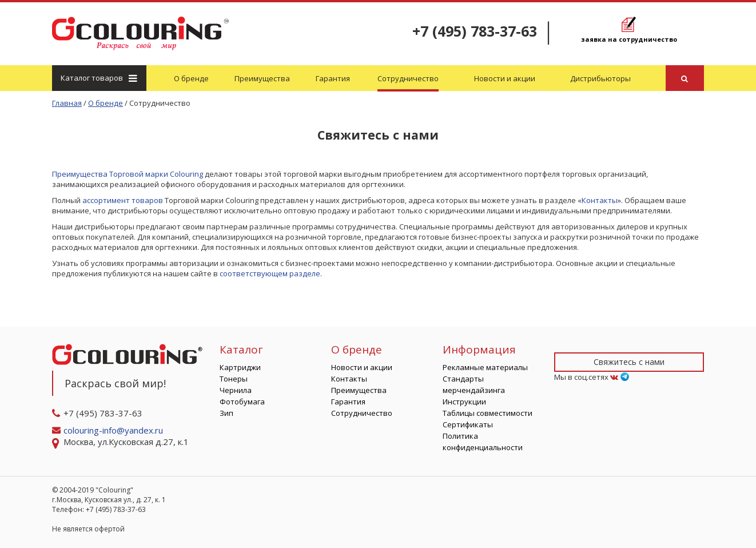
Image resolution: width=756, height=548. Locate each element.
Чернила (236, 390)
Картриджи (240, 367)
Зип (226, 413)
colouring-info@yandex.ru (114, 430)
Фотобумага (242, 402)
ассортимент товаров (123, 200)
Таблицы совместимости (488, 413)
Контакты (600, 200)
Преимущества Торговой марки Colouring (128, 174)
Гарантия (333, 78)
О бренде (191, 78)
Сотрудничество (408, 78)
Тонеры (234, 379)
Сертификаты (468, 424)
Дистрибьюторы (600, 78)
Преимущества (262, 78)
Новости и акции (505, 78)
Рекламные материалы (485, 367)
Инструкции (464, 402)
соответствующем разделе (270, 273)
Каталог (98, 78)
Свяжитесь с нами (629, 362)
